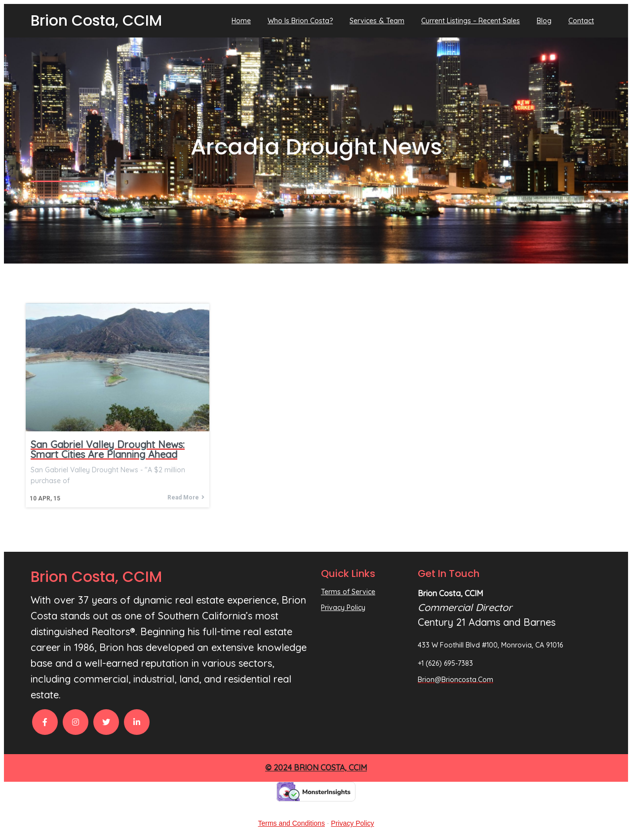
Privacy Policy (352, 823)
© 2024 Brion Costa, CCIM (316, 767)
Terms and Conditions (292, 823)
